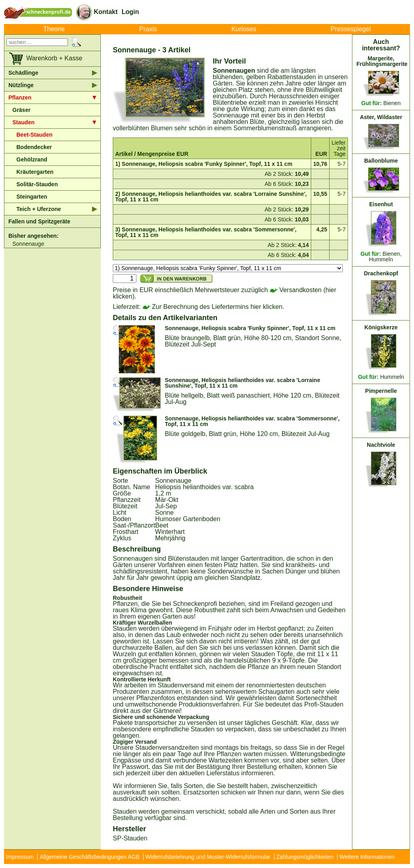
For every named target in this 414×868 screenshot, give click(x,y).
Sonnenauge (28, 244)
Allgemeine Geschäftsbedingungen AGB (90, 857)
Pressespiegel (351, 29)
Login (130, 12)
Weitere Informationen (367, 857)
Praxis (148, 29)
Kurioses (244, 29)
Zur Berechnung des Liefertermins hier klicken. (213, 307)
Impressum (20, 857)
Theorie (54, 29)
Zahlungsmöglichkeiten (305, 857)
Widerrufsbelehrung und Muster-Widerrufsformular (208, 857)
